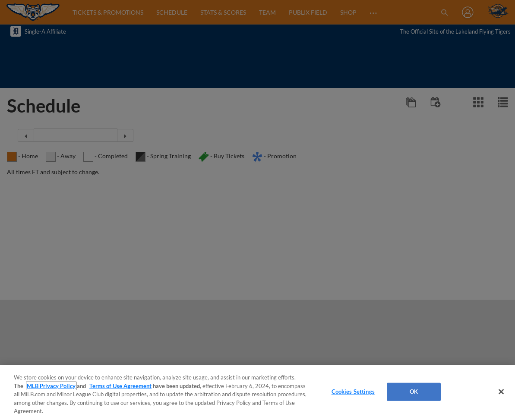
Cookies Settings (353, 392)
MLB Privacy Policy (51, 386)
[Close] (501, 392)
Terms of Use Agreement (120, 386)
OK (414, 392)
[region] (257, 392)
